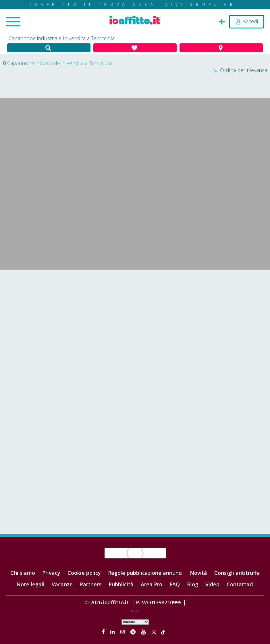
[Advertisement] (135, 316)
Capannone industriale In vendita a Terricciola (62, 38)
